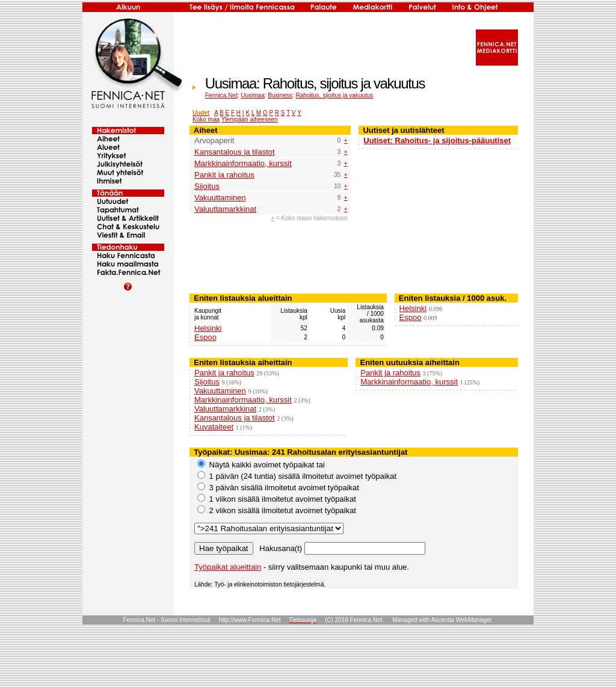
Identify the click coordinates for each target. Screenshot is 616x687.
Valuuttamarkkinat (225, 209)
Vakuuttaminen (220, 198)
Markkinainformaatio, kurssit (243, 163)
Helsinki (208, 328)
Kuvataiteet (214, 427)
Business (280, 95)
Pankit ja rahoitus (224, 175)
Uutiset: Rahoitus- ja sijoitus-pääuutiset (437, 140)
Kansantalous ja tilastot (235, 152)
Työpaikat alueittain (228, 567)
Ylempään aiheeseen (250, 119)
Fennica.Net (221, 95)
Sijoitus (207, 186)
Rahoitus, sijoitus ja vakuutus (334, 95)
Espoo (205, 337)
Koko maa (206, 119)
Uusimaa (252, 95)
